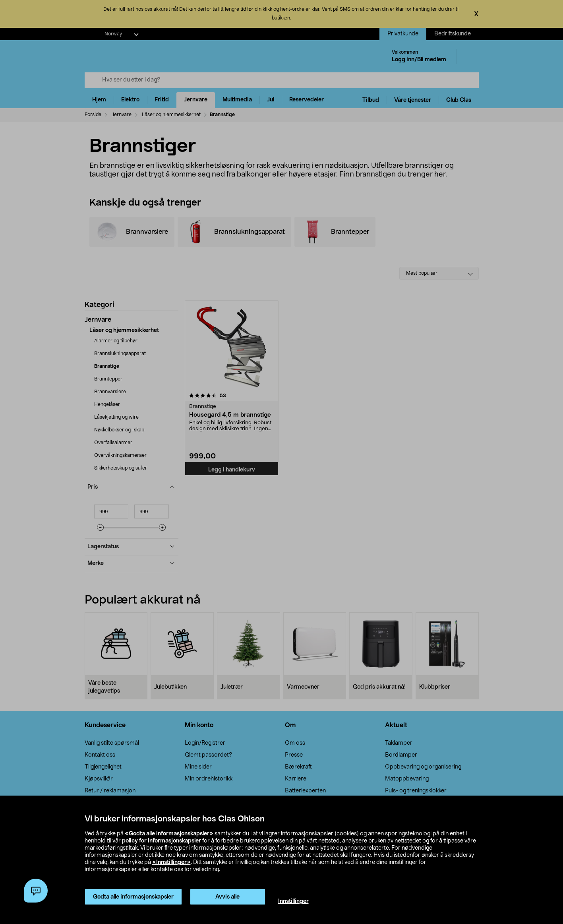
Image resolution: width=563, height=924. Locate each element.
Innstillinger (293, 901)
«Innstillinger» (171, 862)
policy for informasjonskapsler (162, 841)
